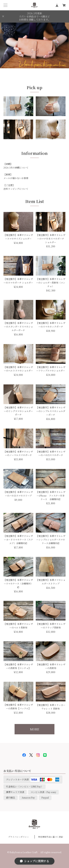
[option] (34, 45)
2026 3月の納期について (16, 168)
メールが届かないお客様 (16, 178)
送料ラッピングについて (16, 189)
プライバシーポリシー (19, 837)
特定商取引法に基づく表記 (51, 837)
